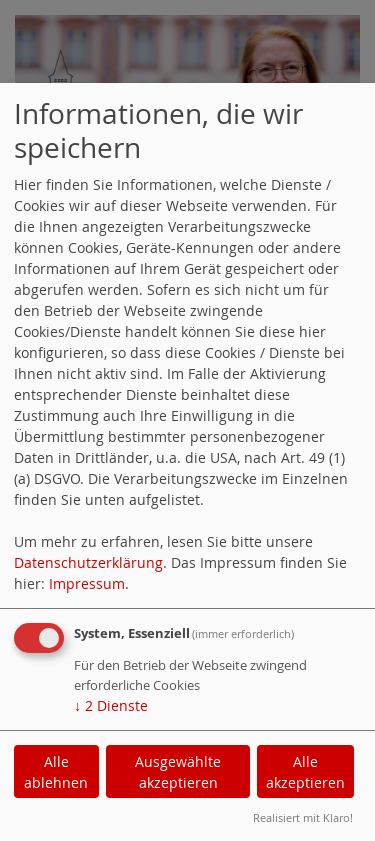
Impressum (87, 583)
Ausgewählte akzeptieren (178, 772)
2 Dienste (111, 705)
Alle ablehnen (56, 772)
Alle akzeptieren (305, 772)
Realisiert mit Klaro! (303, 817)
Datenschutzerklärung (88, 562)
